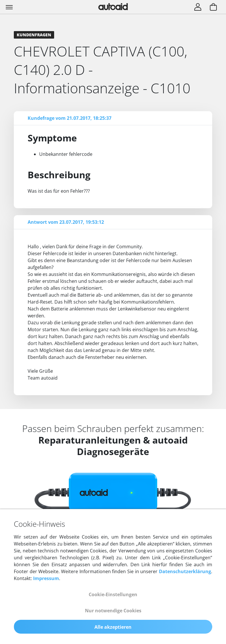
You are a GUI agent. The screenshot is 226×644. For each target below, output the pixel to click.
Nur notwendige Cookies (113, 611)
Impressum (46, 578)
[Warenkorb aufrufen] (213, 7)
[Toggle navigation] (10, 7)
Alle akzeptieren (113, 627)
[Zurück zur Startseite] (113, 7)
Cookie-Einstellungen (113, 594)
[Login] (198, 7)
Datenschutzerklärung (185, 571)
